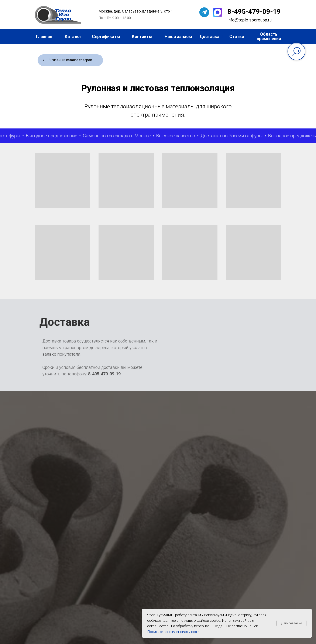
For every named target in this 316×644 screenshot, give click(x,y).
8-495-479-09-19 (254, 11)
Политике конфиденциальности (173, 632)
